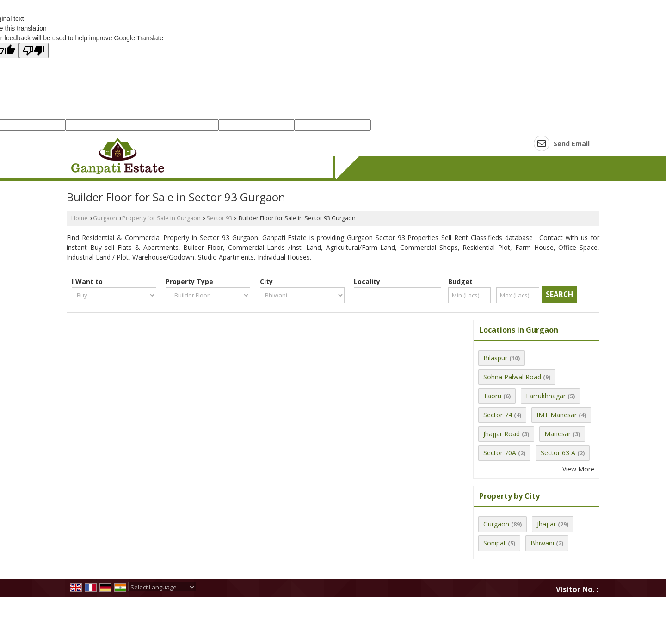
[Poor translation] (34, 51)
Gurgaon (105, 218)
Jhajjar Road (502, 434)
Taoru (492, 396)
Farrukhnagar (546, 396)
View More (578, 469)
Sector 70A (500, 453)
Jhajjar (546, 524)
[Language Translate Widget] (162, 587)
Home (80, 218)
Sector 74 (498, 415)
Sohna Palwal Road (512, 377)
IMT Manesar (557, 415)
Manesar (558, 434)
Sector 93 (219, 218)
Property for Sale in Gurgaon (161, 218)
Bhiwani (542, 543)
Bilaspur (495, 358)
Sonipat (495, 543)
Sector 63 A (558, 453)
